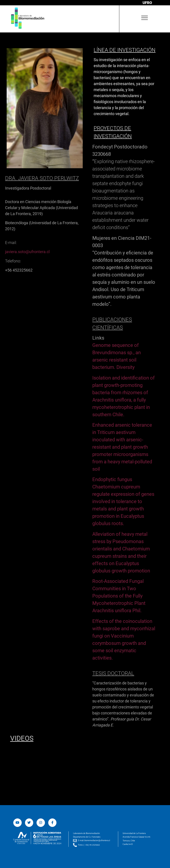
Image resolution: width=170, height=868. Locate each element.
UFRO (147, 3)
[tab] (122, 150)
